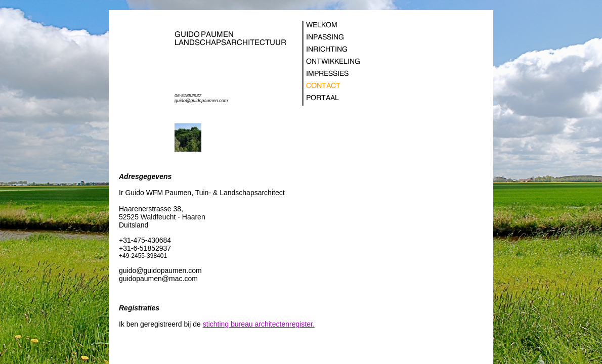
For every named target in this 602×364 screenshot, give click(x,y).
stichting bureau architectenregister (258, 324)
